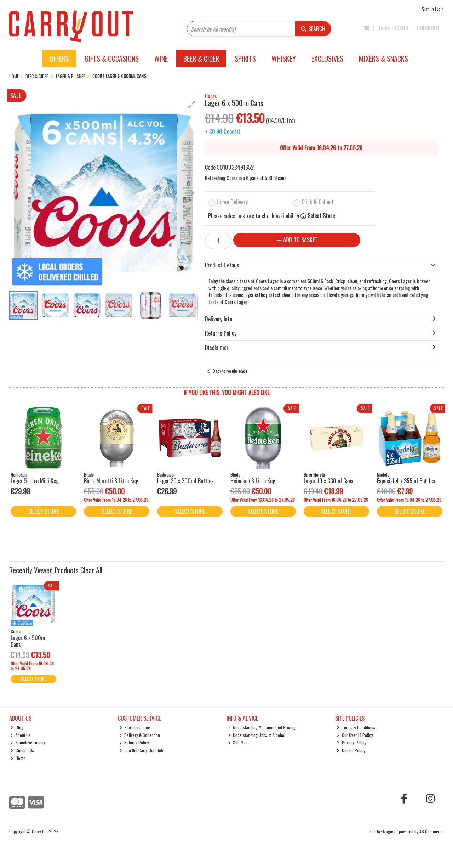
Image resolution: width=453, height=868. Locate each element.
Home (18, 758)
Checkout (428, 28)
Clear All (91, 570)
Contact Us (22, 750)
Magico (389, 831)
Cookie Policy (351, 750)
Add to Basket (297, 240)
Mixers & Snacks (383, 58)
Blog (17, 727)
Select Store (321, 216)
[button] (192, 105)
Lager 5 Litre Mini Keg (35, 481)
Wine (161, 58)
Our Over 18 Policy (355, 735)
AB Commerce (432, 831)
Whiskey (284, 58)
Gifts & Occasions (112, 58)
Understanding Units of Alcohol (257, 735)
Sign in (428, 9)
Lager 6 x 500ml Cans (29, 641)
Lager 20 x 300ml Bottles (185, 481)
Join (440, 9)
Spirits (245, 58)
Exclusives (327, 58)
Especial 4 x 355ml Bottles (406, 481)
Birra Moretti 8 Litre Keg (111, 481)
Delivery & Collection (140, 735)
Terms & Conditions (356, 727)
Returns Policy (134, 742)
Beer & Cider (201, 58)
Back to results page (230, 371)
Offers (59, 58)
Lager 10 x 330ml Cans (329, 481)
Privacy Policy (351, 742)
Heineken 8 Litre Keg (253, 481)
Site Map (238, 742)
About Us (20, 735)
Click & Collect (318, 202)
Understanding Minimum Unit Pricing (262, 727)
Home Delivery (232, 202)
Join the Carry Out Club (141, 750)
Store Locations (135, 727)
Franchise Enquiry (28, 742)
